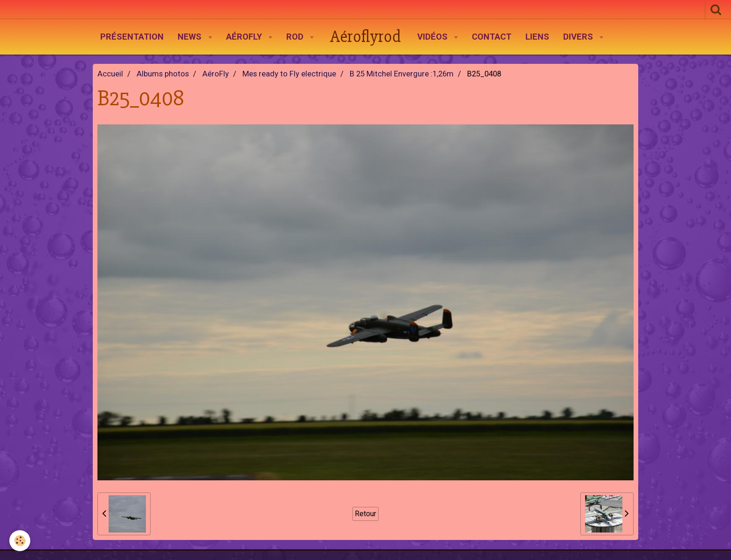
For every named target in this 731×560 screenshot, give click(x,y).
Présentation (132, 37)
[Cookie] (20, 541)
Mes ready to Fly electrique (289, 74)
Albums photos (163, 74)
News (191, 37)
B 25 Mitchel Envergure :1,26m (402, 74)
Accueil (110, 74)
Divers (579, 37)
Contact (492, 37)
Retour (365, 514)
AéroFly (245, 37)
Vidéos (434, 37)
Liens (537, 37)
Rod (296, 37)
